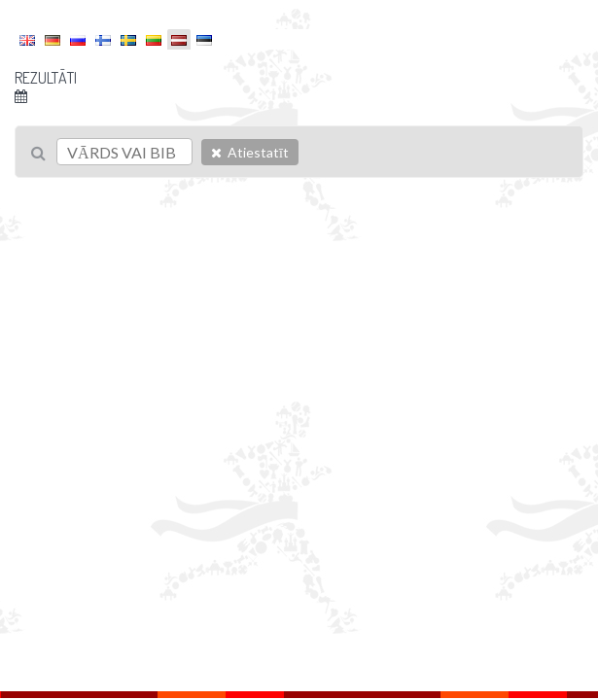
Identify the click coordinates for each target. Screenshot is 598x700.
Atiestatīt (250, 152)
